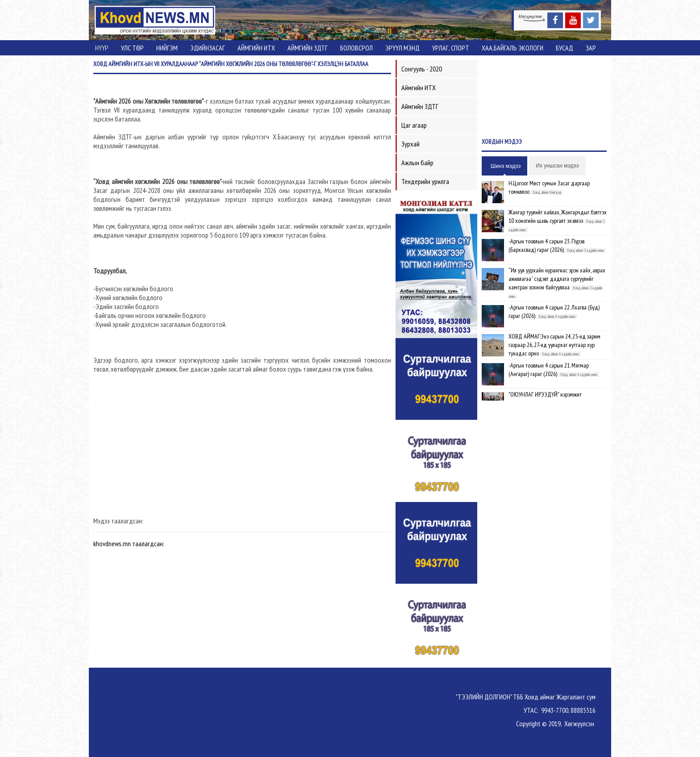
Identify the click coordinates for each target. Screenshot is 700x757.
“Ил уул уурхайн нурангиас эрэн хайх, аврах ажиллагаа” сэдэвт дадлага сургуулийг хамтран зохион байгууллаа (557, 279)
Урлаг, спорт (451, 48)
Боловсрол (356, 48)
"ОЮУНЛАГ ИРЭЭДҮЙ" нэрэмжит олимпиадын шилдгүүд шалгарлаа (547, 399)
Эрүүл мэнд (402, 48)
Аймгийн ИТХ (256, 48)
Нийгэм (167, 48)
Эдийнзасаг (208, 48)
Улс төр (132, 48)
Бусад (565, 48)
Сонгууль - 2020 (422, 69)
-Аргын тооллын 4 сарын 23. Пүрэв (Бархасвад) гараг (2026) (546, 245)
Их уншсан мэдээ (557, 166)
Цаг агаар (414, 125)
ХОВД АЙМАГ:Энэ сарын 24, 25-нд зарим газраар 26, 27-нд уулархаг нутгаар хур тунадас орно (554, 345)
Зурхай (410, 144)
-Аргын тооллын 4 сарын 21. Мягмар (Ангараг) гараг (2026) (549, 370)
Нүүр (102, 48)
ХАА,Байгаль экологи (512, 48)
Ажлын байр (417, 163)
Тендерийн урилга (425, 181)
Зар (591, 48)
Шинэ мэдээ (506, 166)
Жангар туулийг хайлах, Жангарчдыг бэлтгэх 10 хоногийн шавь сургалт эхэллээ (558, 216)
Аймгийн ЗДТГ (308, 48)
